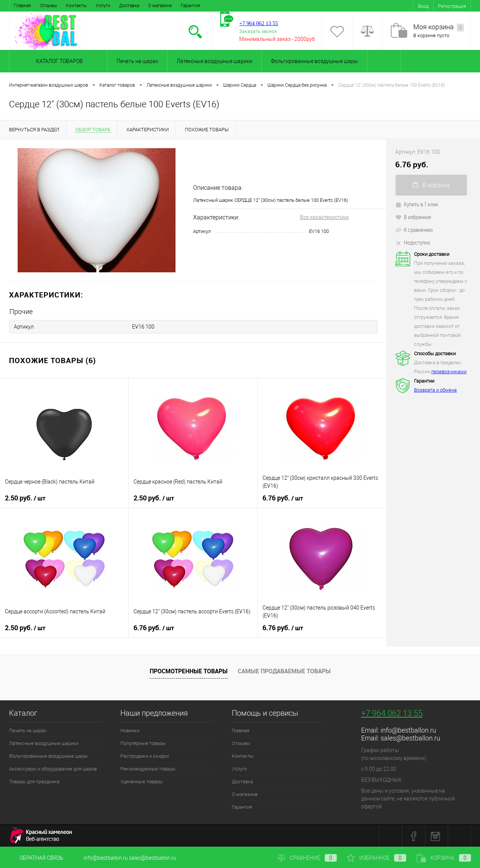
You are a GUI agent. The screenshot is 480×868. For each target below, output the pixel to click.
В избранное (413, 217)
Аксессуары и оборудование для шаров (53, 768)
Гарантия (190, 6)
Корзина (444, 858)
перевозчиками (449, 372)
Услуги (103, 6)
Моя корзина (439, 27)
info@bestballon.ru (408, 730)
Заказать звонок (258, 31)
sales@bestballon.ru (410, 738)
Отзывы (49, 6)
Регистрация (452, 6)
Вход (423, 6)
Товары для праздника (34, 781)
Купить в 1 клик (417, 204)
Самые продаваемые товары (284, 670)
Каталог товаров (58, 61)
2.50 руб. (25, 498)
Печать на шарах (137, 61)
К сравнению (414, 230)
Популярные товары (143, 743)
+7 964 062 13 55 (392, 713)
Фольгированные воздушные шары (314, 61)
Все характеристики (324, 217)
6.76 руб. (283, 498)
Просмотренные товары (189, 670)
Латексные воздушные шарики (214, 61)
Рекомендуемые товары (148, 768)
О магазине (160, 6)
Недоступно (413, 242)
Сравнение (307, 858)
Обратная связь (36, 858)
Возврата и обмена (435, 390)
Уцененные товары (142, 781)
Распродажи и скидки (145, 756)
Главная (22, 6)
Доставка (129, 6)
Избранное (376, 858)
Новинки (130, 730)
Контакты (76, 6)
